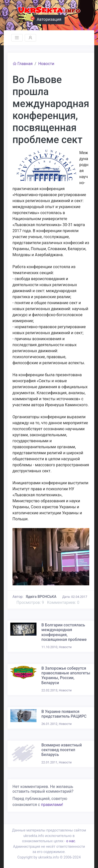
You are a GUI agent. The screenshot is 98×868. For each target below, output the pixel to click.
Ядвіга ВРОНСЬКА (41, 597)
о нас (71, 841)
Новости (46, 64)
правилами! (52, 805)
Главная (23, 64)
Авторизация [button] (47, 19)
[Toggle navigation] (17, 38)
